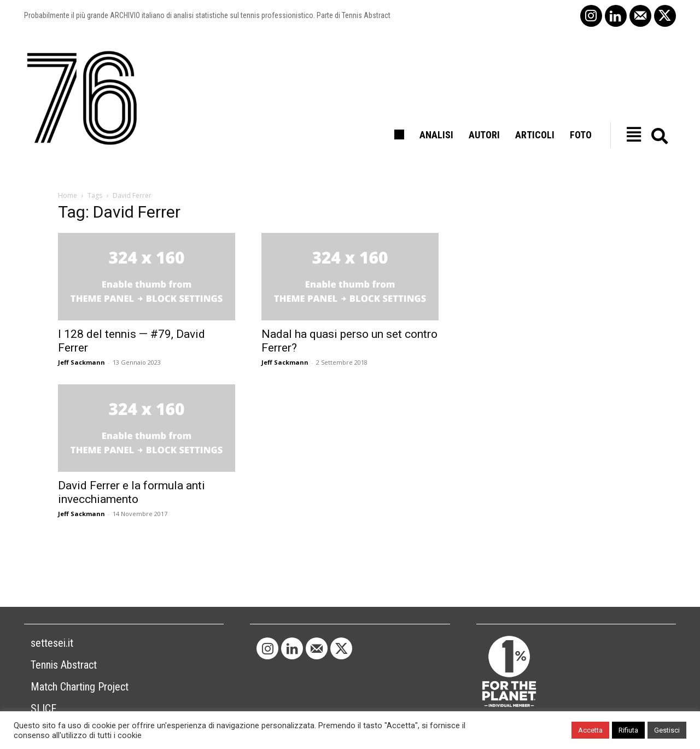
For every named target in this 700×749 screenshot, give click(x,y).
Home (68, 195)
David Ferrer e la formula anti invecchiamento (132, 492)
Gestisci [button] (667, 730)
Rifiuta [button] (628, 730)
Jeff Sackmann (81, 362)
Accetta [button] (590, 730)
